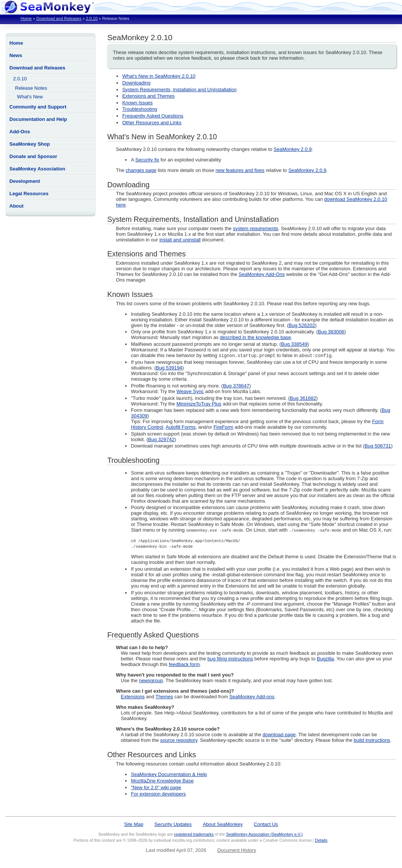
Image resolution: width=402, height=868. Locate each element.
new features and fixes (240, 170)
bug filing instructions (230, 659)
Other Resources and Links (152, 123)
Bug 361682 (303, 399)
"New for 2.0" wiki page (156, 788)
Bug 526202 (302, 325)
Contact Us (266, 825)
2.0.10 (92, 18)
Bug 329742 (161, 440)
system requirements (256, 228)
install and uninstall (180, 240)
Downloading (136, 83)
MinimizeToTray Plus (199, 404)
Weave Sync (190, 392)
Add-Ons (20, 132)
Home (26, 18)
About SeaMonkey (223, 825)
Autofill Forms (181, 427)
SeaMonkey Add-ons (252, 697)
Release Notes (31, 88)
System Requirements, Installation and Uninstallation (179, 90)
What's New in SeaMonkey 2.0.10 (159, 76)
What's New (30, 97)
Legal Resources (29, 194)
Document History (237, 851)
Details (321, 841)
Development (25, 181)
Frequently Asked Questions (153, 116)
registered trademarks (194, 835)
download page (279, 735)
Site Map (134, 825)
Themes (164, 697)
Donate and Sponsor (33, 156)
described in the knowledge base (255, 337)
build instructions (372, 741)
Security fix (147, 160)
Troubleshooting (140, 109)
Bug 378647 (236, 386)
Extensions (133, 697)
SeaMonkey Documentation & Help (169, 775)
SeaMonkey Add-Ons (262, 274)
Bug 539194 (169, 368)
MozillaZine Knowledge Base (162, 781)
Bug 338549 (294, 344)
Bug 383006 (331, 332)
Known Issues (137, 103)
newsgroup (151, 681)
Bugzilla (325, 659)
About (17, 206)
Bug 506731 (378, 446)
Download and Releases (59, 18)
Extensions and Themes (148, 96)
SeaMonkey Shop (30, 144)
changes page (141, 170)
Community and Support (38, 107)
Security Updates (173, 825)
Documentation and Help (38, 119)
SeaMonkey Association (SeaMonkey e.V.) (264, 835)
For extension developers (158, 794)
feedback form (184, 665)
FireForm (223, 427)
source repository (179, 741)
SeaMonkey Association (37, 169)
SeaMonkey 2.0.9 (292, 149)
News (16, 55)
